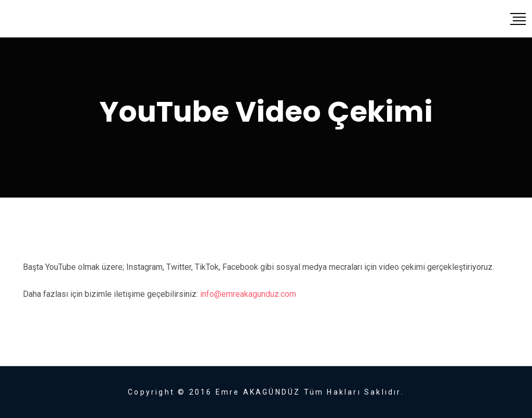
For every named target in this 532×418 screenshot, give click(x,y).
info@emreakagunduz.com (248, 294)
